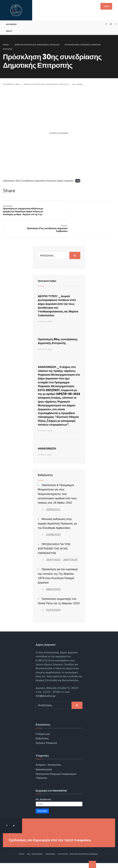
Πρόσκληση (55, 45)
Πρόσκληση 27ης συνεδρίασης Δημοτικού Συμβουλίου (100, 209)
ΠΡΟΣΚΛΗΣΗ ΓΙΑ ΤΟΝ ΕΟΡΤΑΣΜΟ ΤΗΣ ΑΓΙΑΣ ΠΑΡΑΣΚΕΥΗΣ (54, 554)
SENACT (9, 31)
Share (9, 191)
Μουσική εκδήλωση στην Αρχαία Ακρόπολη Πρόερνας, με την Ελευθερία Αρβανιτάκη (57, 528)
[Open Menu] (115, 6)
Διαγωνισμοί (11, 24)
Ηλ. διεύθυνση (43, 804)
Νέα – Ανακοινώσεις (35, 859)
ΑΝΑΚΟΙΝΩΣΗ (49, 453)
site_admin (77, 84)
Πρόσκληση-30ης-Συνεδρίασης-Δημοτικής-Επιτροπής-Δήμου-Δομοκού (38, 181)
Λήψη (78, 181)
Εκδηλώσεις (42, 743)
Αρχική (6, 45)
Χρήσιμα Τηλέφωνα (46, 748)
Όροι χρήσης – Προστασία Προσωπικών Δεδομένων (78, 859)
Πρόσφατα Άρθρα (49, 266)
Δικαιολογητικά (44, 774)
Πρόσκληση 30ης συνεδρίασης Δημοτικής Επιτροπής (56, 329)
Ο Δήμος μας (43, 739)
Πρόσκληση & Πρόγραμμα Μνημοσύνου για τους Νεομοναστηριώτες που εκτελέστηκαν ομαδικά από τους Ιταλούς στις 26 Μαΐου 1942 (57, 499)
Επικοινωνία (50, 859)
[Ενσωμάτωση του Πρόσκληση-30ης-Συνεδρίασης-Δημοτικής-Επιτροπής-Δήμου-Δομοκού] (59, 133)
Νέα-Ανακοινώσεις (41, 45)
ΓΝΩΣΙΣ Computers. (80, 845)
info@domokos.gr (46, 701)
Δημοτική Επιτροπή (23, 45)
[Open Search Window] (114, 24)
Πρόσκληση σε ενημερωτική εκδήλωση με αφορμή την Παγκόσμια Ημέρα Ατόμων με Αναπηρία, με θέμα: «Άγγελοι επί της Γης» (22, 212)
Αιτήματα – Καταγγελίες (48, 770)
